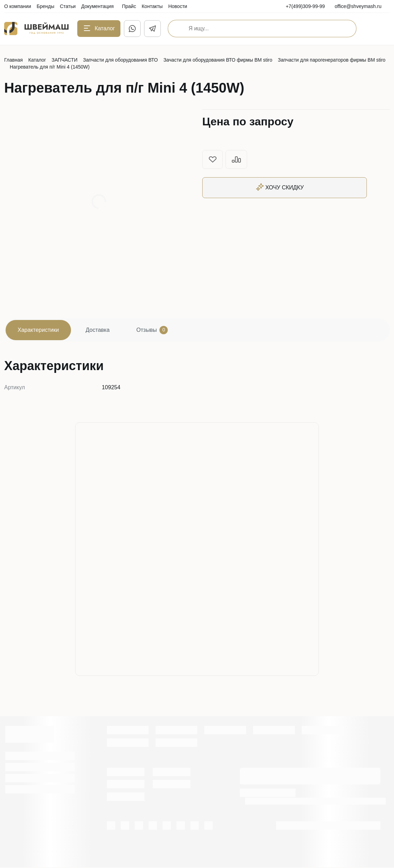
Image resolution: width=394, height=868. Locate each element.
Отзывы (155, 330)
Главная (13, 60)
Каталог (37, 60)
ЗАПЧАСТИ (64, 60)
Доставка (99, 330)
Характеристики (39, 330)
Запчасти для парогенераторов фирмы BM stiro (332, 60)
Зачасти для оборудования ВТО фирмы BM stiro (218, 60)
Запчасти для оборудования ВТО (121, 60)
